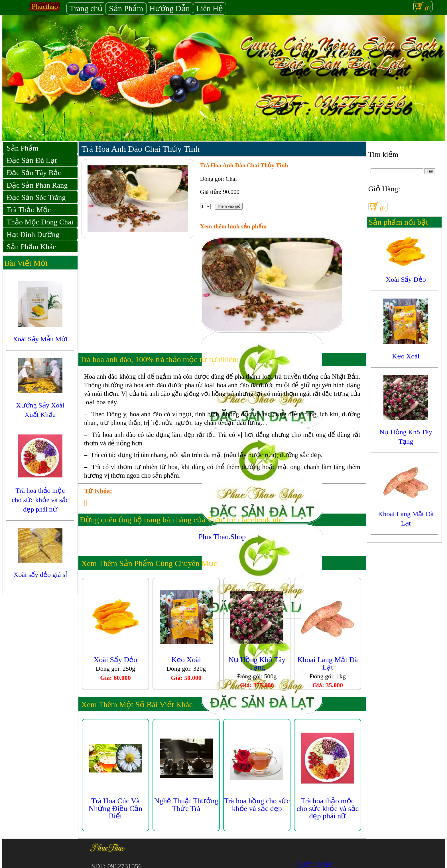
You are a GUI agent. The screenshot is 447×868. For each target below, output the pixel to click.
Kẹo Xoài (186, 660)
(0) (423, 6)
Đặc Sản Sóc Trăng (36, 197)
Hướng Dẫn (169, 8)
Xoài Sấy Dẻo (116, 660)
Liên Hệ (210, 8)
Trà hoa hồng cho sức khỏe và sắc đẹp (257, 805)
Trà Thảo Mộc (29, 210)
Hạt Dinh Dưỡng (33, 235)
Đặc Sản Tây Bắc (34, 173)
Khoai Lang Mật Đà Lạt (328, 663)
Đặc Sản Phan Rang (37, 185)
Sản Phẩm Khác (31, 247)
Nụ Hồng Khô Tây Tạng (257, 663)
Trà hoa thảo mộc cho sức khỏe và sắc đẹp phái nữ (328, 808)
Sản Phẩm (126, 8)
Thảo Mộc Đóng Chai (40, 222)
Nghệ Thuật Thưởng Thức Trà (186, 805)
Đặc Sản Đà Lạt (32, 160)
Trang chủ (86, 8)
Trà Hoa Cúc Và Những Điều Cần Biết (115, 808)
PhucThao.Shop (222, 537)
